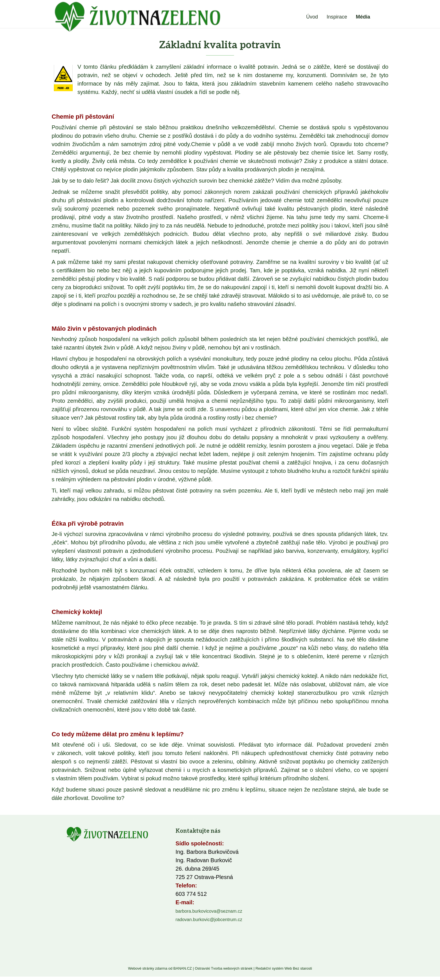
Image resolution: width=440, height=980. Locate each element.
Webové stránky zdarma (148, 968)
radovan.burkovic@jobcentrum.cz (209, 920)
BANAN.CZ (183, 968)
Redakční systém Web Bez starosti (284, 968)
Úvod (312, 17)
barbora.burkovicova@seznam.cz (209, 911)
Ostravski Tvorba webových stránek (224, 968)
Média (363, 17)
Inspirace (337, 17)
